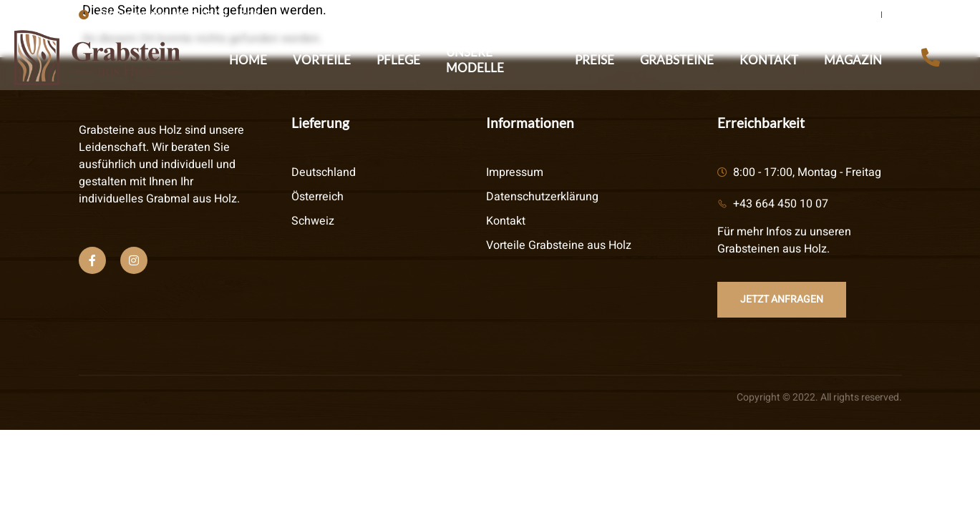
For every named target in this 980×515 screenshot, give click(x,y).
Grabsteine (677, 60)
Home (248, 60)
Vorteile (322, 60)
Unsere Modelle (475, 60)
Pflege (398, 60)
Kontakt (769, 60)
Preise (595, 60)
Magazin (853, 60)
